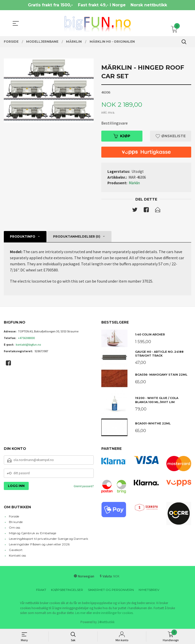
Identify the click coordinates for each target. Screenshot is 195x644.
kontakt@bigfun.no (28, 344)
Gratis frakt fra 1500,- (50, 5)
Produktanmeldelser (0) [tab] (77, 237)
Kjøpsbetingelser (67, 590)
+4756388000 (26, 338)
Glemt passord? (84, 486)
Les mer (80, 613)
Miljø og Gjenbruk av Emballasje (32, 533)
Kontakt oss (17, 556)
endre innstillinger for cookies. (113, 613)
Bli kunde (16, 522)
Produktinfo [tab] (23, 237)
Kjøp (122, 136)
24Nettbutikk (106, 622)
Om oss (14, 528)
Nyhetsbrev (149, 590)
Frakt (41, 590)
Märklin (134, 183)
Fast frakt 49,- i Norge (102, 5)
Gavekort (16, 550)
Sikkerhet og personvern (111, 590)
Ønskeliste (171, 136)
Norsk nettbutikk (149, 5)
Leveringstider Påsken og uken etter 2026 (39, 545)
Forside (14, 517)
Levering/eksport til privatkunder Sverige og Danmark (48, 539)
